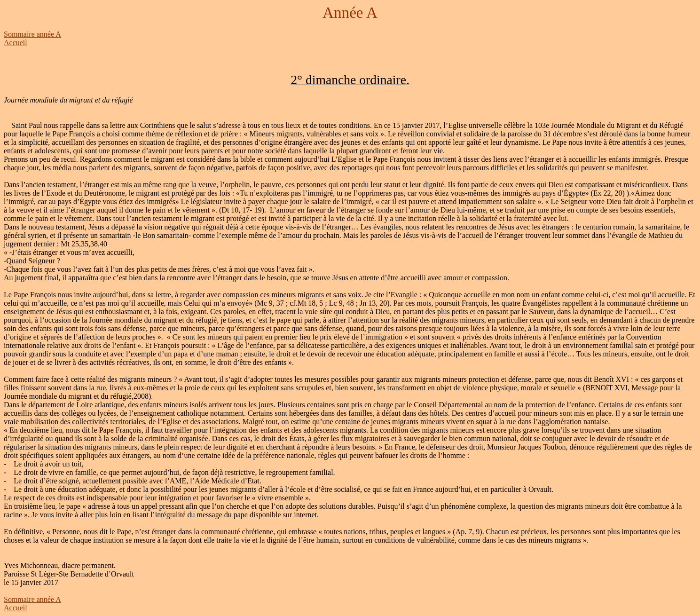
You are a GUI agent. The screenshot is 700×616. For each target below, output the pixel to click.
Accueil (16, 43)
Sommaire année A (32, 34)
